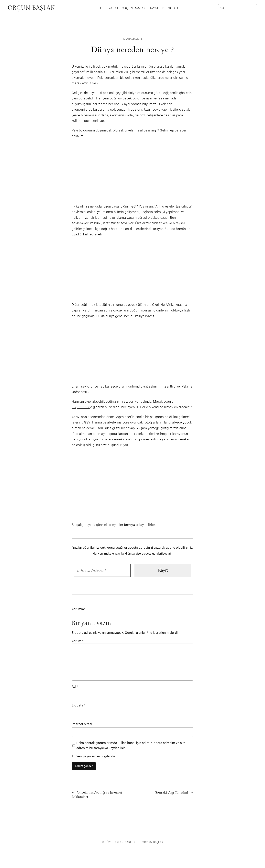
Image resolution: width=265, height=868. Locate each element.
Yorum (78, 641)
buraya (130, 525)
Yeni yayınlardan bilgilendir (94, 756)
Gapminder (81, 407)
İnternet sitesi (82, 724)
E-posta (79, 705)
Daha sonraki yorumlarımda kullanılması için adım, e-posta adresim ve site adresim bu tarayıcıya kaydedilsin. (131, 745)
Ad (75, 686)
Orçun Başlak (31, 8)
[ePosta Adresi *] (102, 570)
